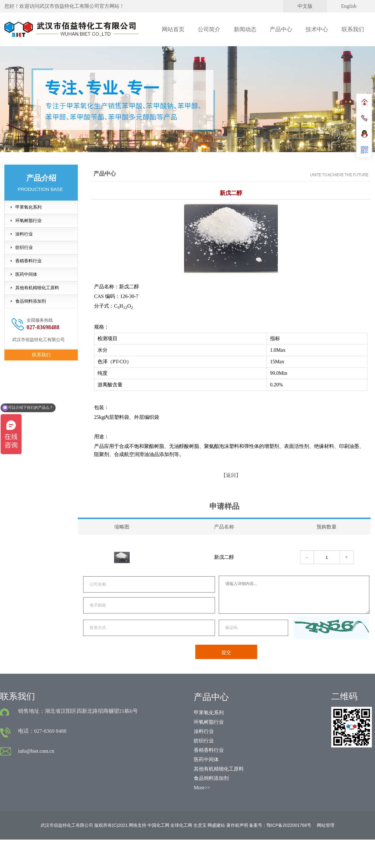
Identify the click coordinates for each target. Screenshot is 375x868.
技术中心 (317, 29)
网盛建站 (216, 825)
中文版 (305, 6)
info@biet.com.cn (36, 751)
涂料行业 (24, 234)
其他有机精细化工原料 (37, 288)
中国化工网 (158, 825)
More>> (202, 788)
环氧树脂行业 (28, 221)
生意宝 (200, 825)
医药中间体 (26, 274)
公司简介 (209, 29)
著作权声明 (237, 825)
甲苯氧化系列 (28, 207)
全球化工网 (181, 825)
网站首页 (173, 29)
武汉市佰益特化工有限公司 (69, 6)
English (349, 6)
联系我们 (353, 29)
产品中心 (281, 29)
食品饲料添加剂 (31, 301)
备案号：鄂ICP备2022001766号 (280, 825)
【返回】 (231, 475)
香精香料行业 (28, 261)
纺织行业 (24, 248)
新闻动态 (245, 29)
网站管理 (326, 825)
